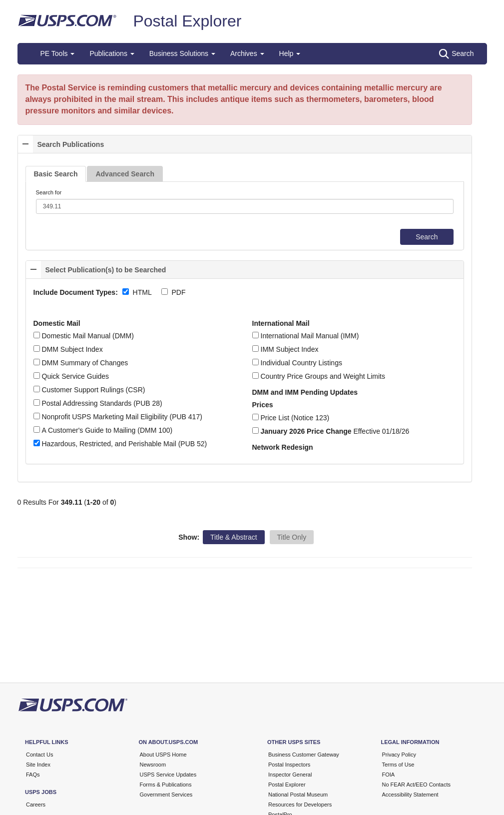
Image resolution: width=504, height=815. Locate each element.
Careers (36, 805)
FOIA (389, 775)
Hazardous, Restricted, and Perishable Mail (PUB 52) (120, 444)
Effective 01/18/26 (331, 431)
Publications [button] (112, 53)
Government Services (166, 795)
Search (456, 54)
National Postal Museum (298, 795)
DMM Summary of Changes (81, 363)
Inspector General (290, 775)
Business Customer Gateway (304, 755)
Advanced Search (125, 174)
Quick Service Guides (71, 376)
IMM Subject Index (285, 349)
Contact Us (39, 755)
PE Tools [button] (58, 53)
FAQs (33, 775)
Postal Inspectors (289, 765)
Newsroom (153, 765)
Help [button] (290, 53)
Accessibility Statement (410, 795)
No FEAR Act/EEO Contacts (417, 785)
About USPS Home (163, 755)
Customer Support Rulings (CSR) (89, 390)
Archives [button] (247, 53)
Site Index (38, 765)
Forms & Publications (166, 785)
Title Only (292, 537)
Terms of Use (398, 765)
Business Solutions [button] (182, 53)
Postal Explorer (187, 21)
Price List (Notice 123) (291, 418)
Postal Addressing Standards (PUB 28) (98, 403)
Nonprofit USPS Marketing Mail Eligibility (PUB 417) (118, 417)
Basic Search (56, 174)
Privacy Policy (399, 755)
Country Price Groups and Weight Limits (319, 376)
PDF (179, 292)
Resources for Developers (300, 805)
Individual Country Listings (297, 363)
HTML (142, 292)
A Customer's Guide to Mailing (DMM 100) (103, 430)
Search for (49, 192)
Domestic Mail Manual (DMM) (84, 336)
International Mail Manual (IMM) (306, 336)
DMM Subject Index (68, 349)
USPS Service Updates (168, 775)
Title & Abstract (234, 537)
